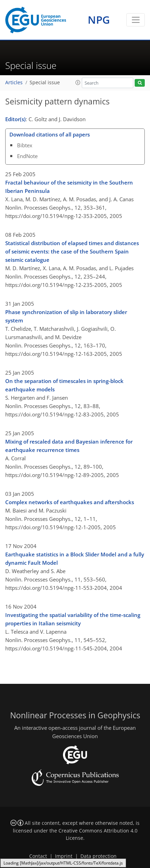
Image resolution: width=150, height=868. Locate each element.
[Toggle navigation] (136, 20)
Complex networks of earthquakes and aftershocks (70, 502)
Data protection (98, 856)
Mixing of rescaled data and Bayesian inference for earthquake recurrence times (69, 446)
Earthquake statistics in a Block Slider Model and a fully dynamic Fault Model (75, 558)
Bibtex (25, 145)
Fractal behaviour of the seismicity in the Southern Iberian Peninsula (69, 187)
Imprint (64, 856)
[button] (78, 83)
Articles (14, 83)
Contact (38, 856)
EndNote (27, 156)
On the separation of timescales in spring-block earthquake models (64, 385)
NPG (99, 20)
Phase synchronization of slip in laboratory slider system (66, 316)
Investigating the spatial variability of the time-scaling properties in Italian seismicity (73, 619)
